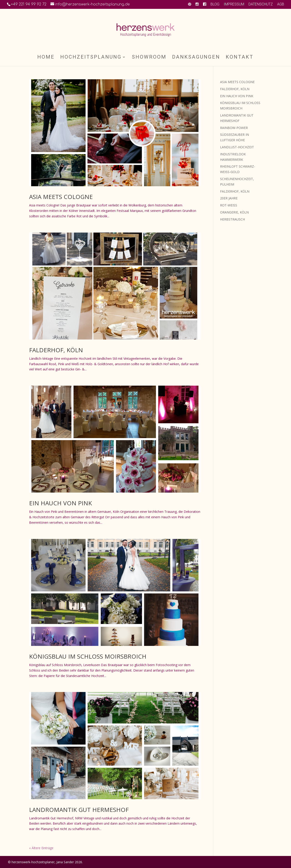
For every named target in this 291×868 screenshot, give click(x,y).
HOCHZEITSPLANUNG (91, 58)
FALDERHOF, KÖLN (56, 350)
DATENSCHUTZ (261, 4)
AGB (281, 4)
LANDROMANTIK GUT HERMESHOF (79, 810)
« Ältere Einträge (41, 848)
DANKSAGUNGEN (196, 58)
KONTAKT (240, 58)
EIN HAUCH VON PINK (60, 503)
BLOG (215, 4)
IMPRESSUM (234, 4)
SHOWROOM (149, 58)
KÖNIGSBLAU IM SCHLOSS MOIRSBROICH (88, 656)
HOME (46, 58)
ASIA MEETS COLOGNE (61, 197)
